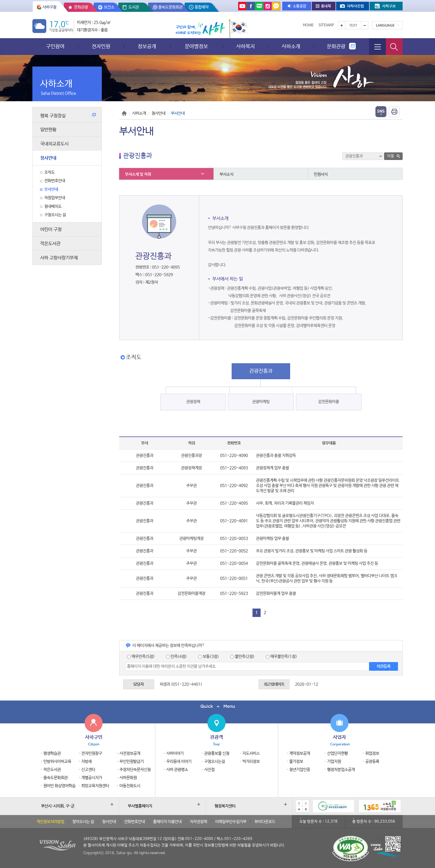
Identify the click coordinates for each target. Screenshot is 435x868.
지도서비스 (251, 753)
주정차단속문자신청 (135, 770)
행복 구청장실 (68, 116)
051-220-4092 (234, 486)
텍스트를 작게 (365, 25)
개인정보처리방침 (50, 822)
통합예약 (202, 7)
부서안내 (51, 189)
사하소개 (291, 46)
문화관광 (81, 7)
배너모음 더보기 (299, 809)
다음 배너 (306, 803)
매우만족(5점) (141, 657)
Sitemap (326, 25)
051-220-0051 (234, 578)
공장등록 (372, 762)
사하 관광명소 (177, 770)
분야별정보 (196, 46)
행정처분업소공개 (341, 770)
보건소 (109, 7)
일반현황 (48, 130)
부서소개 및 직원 (138, 174)
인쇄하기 (394, 112)
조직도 (49, 172)
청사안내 (48, 158)
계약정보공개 (300, 753)
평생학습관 (52, 753)
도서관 (134, 7)
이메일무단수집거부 (231, 822)
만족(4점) (176, 657)
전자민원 (101, 46)
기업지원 (334, 762)
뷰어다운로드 (265, 822)
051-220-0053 (234, 539)
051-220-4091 (234, 521)
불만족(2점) (242, 657)
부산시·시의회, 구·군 (58, 806)
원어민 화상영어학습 (59, 786)
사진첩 (209, 770)
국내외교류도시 (54, 144)
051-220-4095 (234, 503)
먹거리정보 (251, 762)
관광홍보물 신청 (217, 753)
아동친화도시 (130, 786)
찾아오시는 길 (83, 822)
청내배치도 (53, 207)
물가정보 (296, 762)
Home (308, 25)
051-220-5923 (234, 594)
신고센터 (88, 770)
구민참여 (55, 46)
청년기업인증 (300, 770)
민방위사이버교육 (57, 762)
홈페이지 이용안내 (167, 822)
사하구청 (49, 7)
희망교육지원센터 (95, 786)
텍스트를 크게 (342, 25)
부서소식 (226, 174)
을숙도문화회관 (170, 7)
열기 (381, 112)
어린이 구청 (51, 230)
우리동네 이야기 (179, 762)
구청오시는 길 (55, 215)
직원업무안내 (55, 198)
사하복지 (246, 46)
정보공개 (147, 46)
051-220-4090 (234, 456)
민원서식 (321, 174)
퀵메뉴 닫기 (217, 706)
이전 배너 (299, 803)
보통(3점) (209, 657)
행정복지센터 (225, 806)
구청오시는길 (215, 762)
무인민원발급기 (132, 762)
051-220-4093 (234, 468)
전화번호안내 (55, 181)
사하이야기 (175, 753)
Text (353, 26)
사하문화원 (128, 778)
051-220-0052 (234, 551)
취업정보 (372, 753)
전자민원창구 (92, 753)
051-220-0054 (234, 563)
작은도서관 (50, 244)
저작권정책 (198, 822)
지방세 (86, 762)
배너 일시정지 (306, 809)
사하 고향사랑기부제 (59, 258)
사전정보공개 (130, 753)
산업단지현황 (338, 753)
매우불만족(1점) (281, 657)
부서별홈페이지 (140, 806)
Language (385, 26)
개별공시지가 (92, 778)
